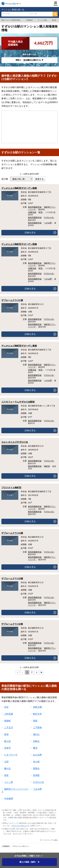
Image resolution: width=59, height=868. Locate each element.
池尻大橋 (37, 707)
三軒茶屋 (9, 714)
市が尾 (36, 762)
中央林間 (9, 799)
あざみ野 (37, 755)
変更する (39, 179)
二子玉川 (9, 728)
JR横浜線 (32, 212)
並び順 (5, 179)
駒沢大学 (37, 714)
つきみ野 (48, 223)
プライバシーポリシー (20, 826)
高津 (6, 734)
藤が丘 (7, 768)
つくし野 (9, 782)
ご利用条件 (6, 846)
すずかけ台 (49, 218)
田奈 (6, 775)
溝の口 (36, 734)
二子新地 (37, 728)
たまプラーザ (11, 755)
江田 (6, 762)
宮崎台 (36, 741)
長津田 (36, 775)
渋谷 (6, 707)
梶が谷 (7, 741)
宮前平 (7, 748)
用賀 (35, 721)
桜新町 (7, 721)
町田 (41, 212)
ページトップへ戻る (50, 840)
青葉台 (36, 768)
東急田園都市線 (35, 207)
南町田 (47, 466)
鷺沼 (35, 748)
